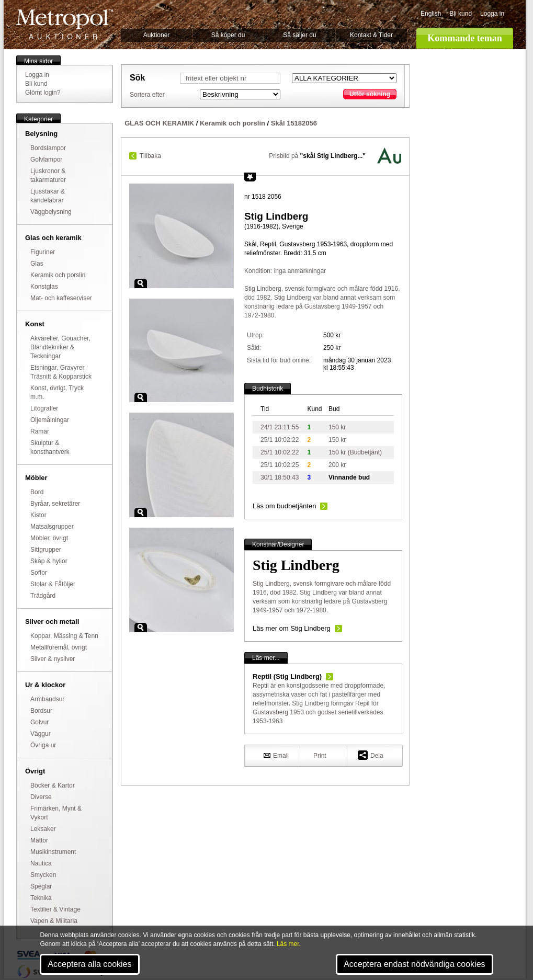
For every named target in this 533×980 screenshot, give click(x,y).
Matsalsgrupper (52, 527)
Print (320, 756)
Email (276, 755)
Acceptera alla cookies (89, 964)
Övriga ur (43, 745)
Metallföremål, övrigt (59, 647)
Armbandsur (47, 699)
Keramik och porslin (58, 275)
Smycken (43, 875)
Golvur (39, 722)
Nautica (41, 863)
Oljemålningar (50, 420)
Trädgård (43, 596)
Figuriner (43, 252)
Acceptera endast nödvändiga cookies (414, 964)
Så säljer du (299, 35)
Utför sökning (370, 94)
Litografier (44, 408)
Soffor (39, 573)
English (431, 14)
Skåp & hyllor (49, 561)
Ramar (40, 431)
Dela (371, 755)
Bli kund (461, 14)
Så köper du (228, 35)
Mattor (39, 840)
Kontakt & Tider (371, 35)
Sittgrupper (46, 550)
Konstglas (44, 287)
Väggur (41, 734)
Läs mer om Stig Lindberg (292, 628)
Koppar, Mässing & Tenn (64, 636)
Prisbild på (317, 156)
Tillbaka (150, 156)
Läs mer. (289, 944)
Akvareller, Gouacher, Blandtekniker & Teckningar (60, 347)
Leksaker (43, 829)
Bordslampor (48, 148)
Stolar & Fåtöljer (53, 584)
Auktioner (157, 35)
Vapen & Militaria (54, 921)
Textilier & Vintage (55, 909)
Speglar (41, 886)
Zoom (141, 283)
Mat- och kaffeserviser (61, 298)
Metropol (65, 24)
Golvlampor (46, 159)
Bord (37, 492)
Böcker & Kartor (53, 785)
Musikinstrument (53, 852)
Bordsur (41, 711)
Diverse (41, 797)
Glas (37, 264)
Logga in (492, 14)
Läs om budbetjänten (284, 506)
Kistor (38, 515)
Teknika (41, 898)
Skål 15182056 (294, 123)
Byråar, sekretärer (55, 504)
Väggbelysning (51, 212)
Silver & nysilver (53, 659)
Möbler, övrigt (49, 538)
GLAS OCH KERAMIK (159, 123)
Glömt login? (43, 93)
